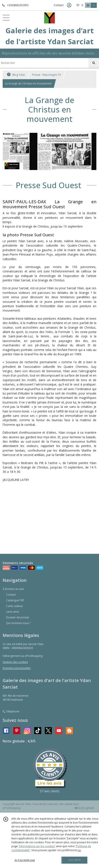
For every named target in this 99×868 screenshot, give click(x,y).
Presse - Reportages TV (46, 75)
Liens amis (13, 612)
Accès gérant (84, 808)
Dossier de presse (18, 617)
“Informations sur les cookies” (37, 846)
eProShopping (12, 808)
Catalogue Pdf (15, 600)
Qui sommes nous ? (18, 623)
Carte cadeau (14, 606)
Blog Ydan (16, 75)
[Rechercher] (94, 63)
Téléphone (11, 711)
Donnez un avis (13, 589)
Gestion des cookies (15, 662)
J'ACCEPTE (75, 860)
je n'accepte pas (25, 860)
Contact (59, 5)
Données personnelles (17, 668)
